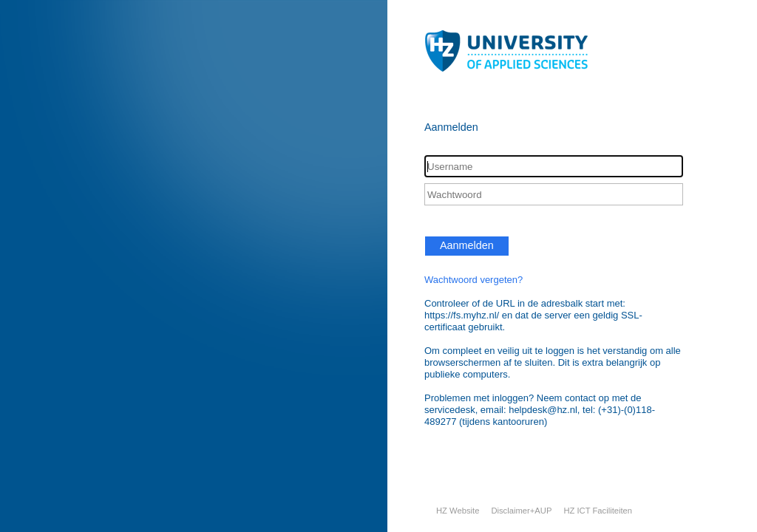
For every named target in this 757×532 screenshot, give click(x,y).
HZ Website (458, 511)
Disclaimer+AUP (521, 511)
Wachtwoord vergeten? (473, 280)
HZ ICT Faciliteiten (598, 511)
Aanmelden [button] (467, 245)
